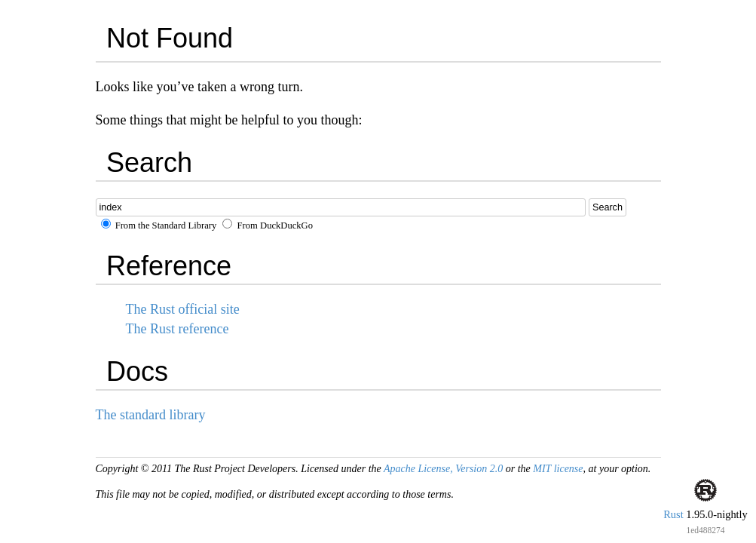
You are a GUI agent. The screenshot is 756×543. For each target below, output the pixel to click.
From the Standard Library (159, 225)
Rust (673, 514)
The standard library (151, 415)
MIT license (558, 469)
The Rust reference (178, 329)
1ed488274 (705, 530)
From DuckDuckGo (268, 225)
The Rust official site (183, 309)
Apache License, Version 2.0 (443, 469)
